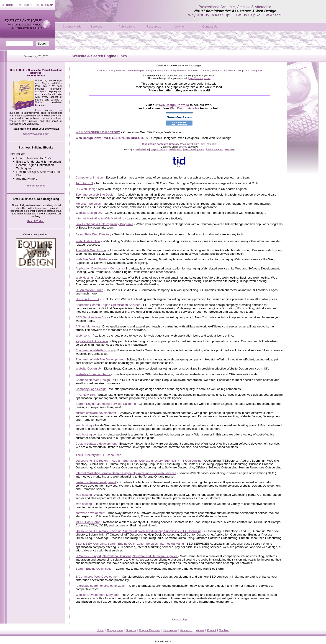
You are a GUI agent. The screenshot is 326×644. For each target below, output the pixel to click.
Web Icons (83, 336)
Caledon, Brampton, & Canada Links (221, 70)
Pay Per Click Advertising (93, 341)
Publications (127, 26)
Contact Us (210, 26)
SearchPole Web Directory (94, 234)
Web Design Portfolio (174, 105)
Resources (154, 26)
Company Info (72, 26)
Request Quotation (150, 630)
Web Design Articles (185, 108)
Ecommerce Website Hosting (95, 350)
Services (96, 26)
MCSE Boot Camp (88, 522)
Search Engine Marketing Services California (106, 404)
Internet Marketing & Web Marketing (100, 218)
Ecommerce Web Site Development (100, 359)
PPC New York (86, 395)
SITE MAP (47, 5)
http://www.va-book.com (36, 134)
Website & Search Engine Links (133, 70)
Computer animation (89, 177)
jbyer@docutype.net (199, 78)
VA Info (179, 26)
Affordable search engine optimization (101, 586)
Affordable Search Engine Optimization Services (108, 305)
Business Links (105, 70)
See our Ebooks (36, 186)
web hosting (84, 425)
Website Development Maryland (97, 595)
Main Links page (253, 70)
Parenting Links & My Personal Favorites (175, 70)
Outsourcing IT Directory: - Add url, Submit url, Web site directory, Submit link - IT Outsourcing (139, 461)
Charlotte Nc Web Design (93, 380)
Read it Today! (36, 221)
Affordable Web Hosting (92, 250)
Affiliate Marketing (88, 326)
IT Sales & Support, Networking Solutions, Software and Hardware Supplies (127, 556)
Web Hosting (84, 278)
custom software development (96, 413)
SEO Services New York (92, 317)
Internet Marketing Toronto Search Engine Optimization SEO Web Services (126, 473)
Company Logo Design (91, 389)
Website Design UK (89, 213)
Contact (211, 630)
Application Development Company (100, 268)
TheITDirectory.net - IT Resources (98, 455)
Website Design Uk (89, 369)
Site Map (224, 630)
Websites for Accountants (93, 374)
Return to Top (179, 619)
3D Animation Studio (89, 290)
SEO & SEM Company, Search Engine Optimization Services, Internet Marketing (130, 544)
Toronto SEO (84, 183)
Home (100, 630)
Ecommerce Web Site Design (96, 195)
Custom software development (96, 444)
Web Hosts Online (88, 241)
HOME (10, 5)
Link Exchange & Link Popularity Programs (104, 224)
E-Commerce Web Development (98, 577)
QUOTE (28, 5)
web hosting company (90, 434)
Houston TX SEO (87, 299)
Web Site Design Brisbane (93, 259)
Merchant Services (88, 204)
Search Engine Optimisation (94, 569)
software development (90, 513)
